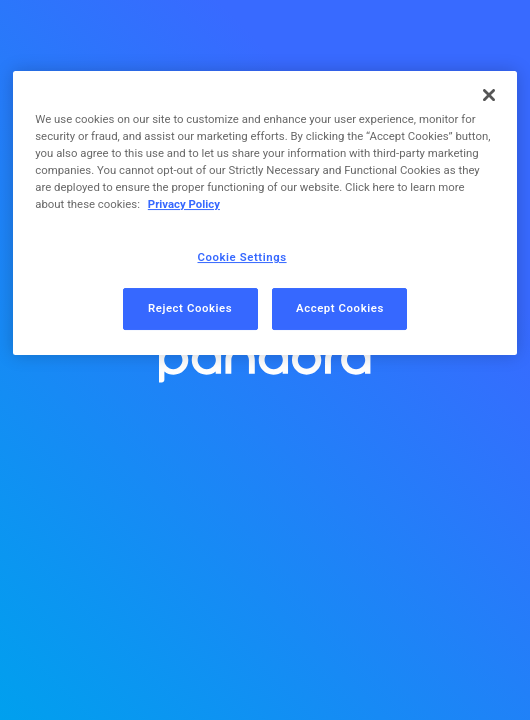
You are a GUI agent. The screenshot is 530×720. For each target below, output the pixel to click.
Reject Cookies (190, 308)
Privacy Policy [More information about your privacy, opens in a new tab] (184, 204)
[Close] (489, 95)
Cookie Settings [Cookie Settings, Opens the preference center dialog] (242, 257)
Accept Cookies (340, 308)
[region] (265, 213)
